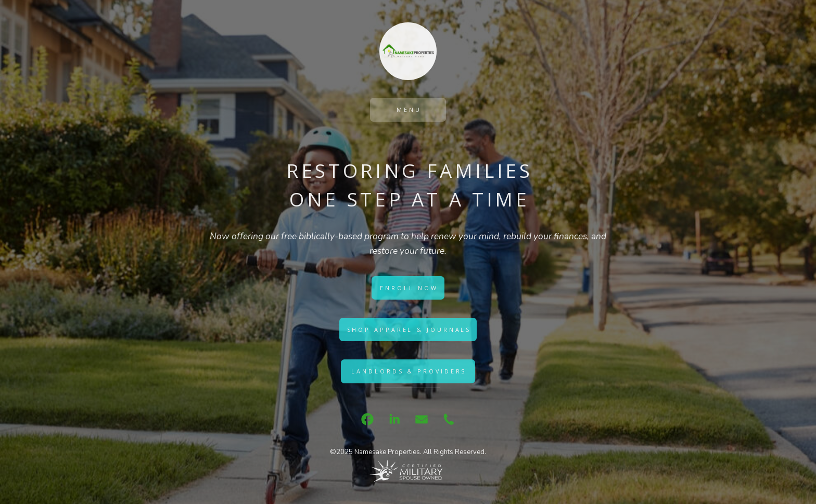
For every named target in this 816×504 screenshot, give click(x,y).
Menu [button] (409, 109)
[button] (367, 419)
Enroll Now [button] (409, 288)
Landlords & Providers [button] (409, 371)
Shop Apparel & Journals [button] (409, 329)
